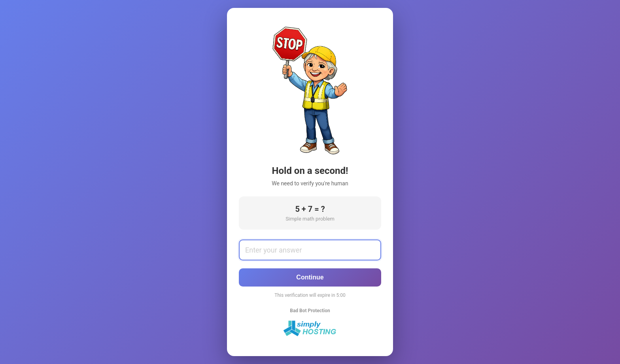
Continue (310, 277)
